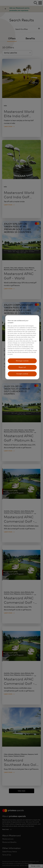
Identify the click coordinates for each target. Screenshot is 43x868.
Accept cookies (22, 374)
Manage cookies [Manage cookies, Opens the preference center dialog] (22, 361)
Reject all (22, 367)
